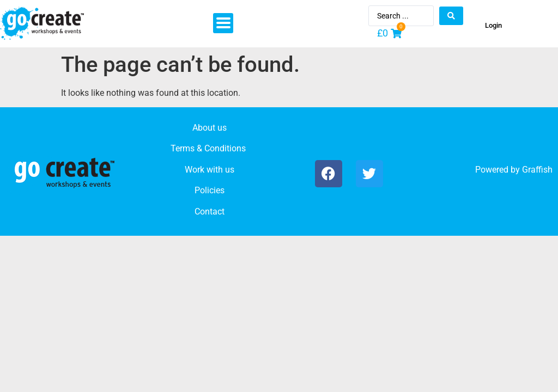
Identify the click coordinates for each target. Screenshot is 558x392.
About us (210, 128)
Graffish (537, 170)
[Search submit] (451, 16)
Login (493, 25)
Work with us (210, 170)
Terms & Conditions (208, 148)
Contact (210, 212)
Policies (210, 190)
